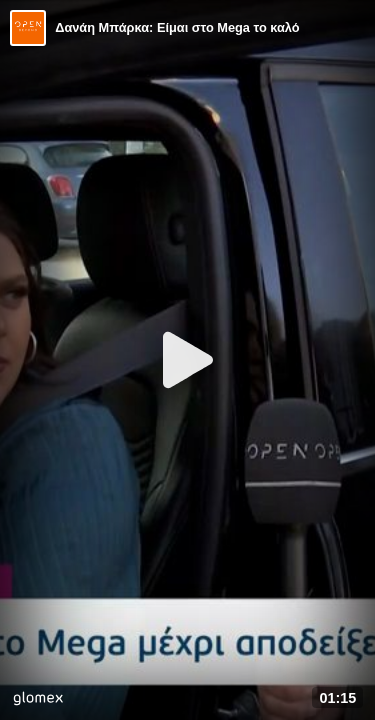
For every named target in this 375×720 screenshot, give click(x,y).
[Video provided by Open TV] (28, 28)
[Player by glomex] (38, 700)
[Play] (188, 360)
